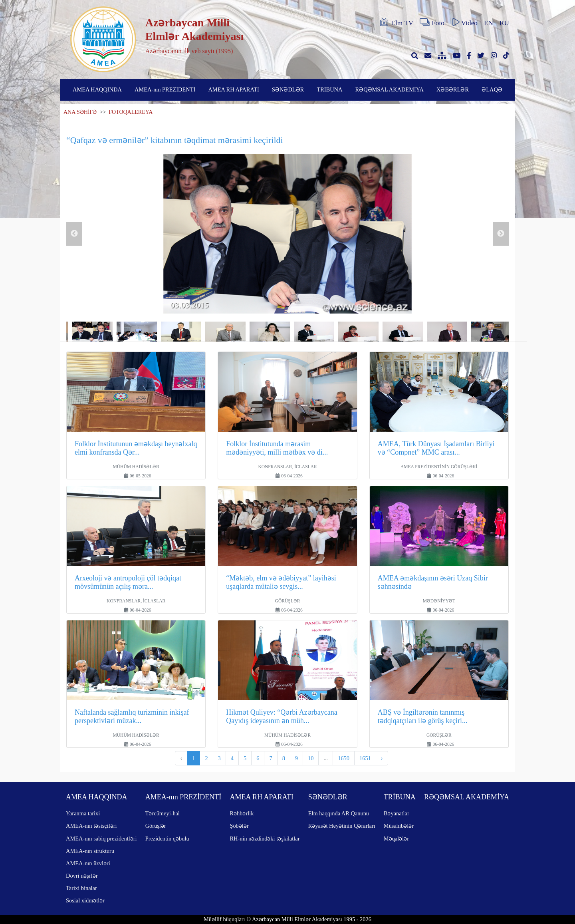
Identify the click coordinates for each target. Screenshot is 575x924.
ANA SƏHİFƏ (80, 112)
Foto (432, 22)
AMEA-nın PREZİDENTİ (165, 89)
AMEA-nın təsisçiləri (91, 826)
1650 (344, 758)
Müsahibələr (399, 826)
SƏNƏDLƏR (288, 89)
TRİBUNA (329, 89)
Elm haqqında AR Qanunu (339, 813)
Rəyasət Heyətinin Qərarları (342, 826)
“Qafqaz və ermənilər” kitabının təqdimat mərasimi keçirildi (175, 140)
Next (501, 234)
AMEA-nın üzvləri (88, 863)
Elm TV (396, 22)
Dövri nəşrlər (82, 876)
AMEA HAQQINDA (97, 89)
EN (489, 23)
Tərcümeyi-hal (163, 813)
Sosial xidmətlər (85, 900)
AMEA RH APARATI (233, 89)
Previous (74, 234)
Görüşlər (156, 826)
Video (464, 22)
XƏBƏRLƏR (453, 89)
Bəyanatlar (397, 813)
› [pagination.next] (382, 758)
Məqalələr (396, 839)
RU (504, 23)
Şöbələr (239, 826)
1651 (365, 758)
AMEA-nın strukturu (90, 851)
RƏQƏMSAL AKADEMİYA (390, 89)
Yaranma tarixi (83, 813)
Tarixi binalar (81, 888)
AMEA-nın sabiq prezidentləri (101, 839)
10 (311, 758)
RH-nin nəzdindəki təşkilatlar (265, 839)
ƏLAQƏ (492, 89)
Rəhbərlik (242, 813)
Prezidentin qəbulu (167, 839)
